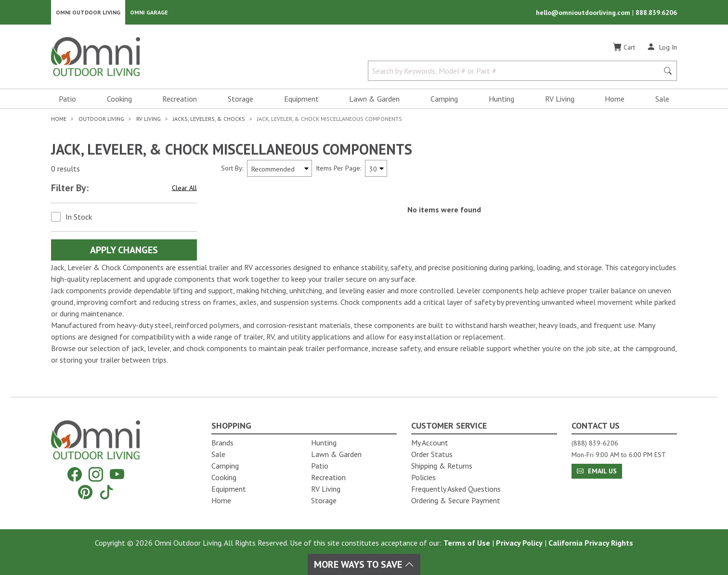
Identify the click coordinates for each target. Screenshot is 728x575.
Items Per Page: (338, 169)
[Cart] (624, 48)
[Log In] (662, 47)
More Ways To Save (364, 564)
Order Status (432, 454)
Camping (444, 99)
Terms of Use (467, 543)
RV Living (560, 99)
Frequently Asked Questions (456, 489)
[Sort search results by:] (279, 169)
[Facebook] (75, 475)
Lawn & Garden (374, 99)
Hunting (501, 99)
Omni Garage (149, 12)
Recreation (180, 99)
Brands (222, 443)
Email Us (597, 471)
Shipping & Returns (442, 466)
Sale (662, 99)
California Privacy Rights (591, 543)
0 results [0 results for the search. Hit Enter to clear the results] (65, 169)
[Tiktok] (106, 492)
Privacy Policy (519, 543)
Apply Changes (124, 250)
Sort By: (232, 169)
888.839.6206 (656, 13)
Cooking (119, 99)
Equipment (301, 99)
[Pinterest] (85, 492)
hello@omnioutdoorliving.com (584, 13)
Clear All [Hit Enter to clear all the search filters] (184, 188)
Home (615, 99)
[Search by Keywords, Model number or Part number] (516, 71)
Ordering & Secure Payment (456, 500)
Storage (240, 99)
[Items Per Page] (376, 169)
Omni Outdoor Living (88, 12)
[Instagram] (96, 475)
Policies (423, 477)
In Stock (79, 217)
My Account (430, 443)
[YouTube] (117, 475)
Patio (67, 99)
